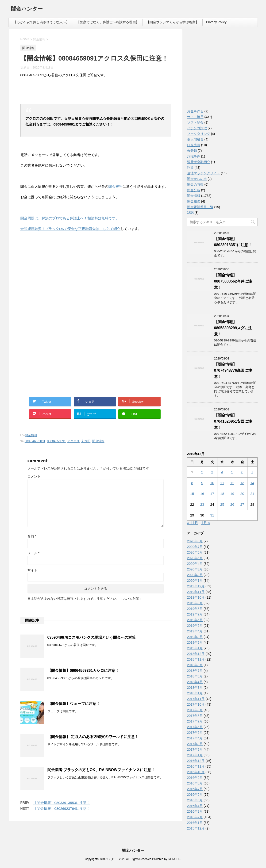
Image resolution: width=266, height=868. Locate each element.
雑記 (190, 213)
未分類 (192, 151)
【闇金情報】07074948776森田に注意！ (233, 370)
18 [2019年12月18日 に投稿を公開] (222, 494)
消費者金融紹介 (199, 162)
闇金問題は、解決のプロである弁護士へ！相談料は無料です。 (70, 218)
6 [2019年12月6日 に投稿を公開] (242, 472)
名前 (32, 536)
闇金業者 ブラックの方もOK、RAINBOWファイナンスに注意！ (101, 770)
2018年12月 (196, 654)
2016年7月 (195, 789)
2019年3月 (195, 637)
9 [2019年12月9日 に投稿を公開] (202, 483)
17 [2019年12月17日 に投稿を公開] (212, 494)
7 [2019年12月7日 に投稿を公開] (252, 472)
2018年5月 (195, 676)
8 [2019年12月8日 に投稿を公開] (192, 483)
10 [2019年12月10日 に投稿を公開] (212, 483)
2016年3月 (195, 811)
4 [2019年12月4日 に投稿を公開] (222, 472)
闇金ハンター (27, 9)
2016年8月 (195, 783)
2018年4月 (195, 682)
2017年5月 (195, 733)
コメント (34, 476)
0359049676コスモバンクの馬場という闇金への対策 (92, 637)
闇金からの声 (197, 179)
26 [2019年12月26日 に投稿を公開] (232, 504)
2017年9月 (195, 710)
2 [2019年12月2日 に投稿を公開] (202, 472)
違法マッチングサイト (204, 173)
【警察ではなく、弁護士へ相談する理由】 (108, 22)
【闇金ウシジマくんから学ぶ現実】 (173, 22)
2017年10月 (196, 704)
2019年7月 (195, 614)
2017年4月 (195, 738)
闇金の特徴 (195, 184)
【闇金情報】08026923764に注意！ (62, 809)
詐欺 (190, 168)
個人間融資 (195, 139)
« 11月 (193, 523)
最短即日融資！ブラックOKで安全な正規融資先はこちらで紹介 (71, 229)
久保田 (86, 441)
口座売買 (194, 145)
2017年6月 (195, 727)
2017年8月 (195, 716)
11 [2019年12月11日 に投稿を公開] (222, 483)
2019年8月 (195, 609)
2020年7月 (195, 547)
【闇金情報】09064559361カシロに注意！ (83, 671)
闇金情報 (31, 435)
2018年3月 (195, 688)
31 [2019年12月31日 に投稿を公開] (212, 515)
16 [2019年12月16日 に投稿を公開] (202, 494)
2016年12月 (196, 761)
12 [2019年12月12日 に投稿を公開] (232, 483)
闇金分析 (194, 190)
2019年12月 (196, 586)
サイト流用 (195, 117)
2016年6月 (195, 795)
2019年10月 (196, 597)
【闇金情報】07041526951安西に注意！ (233, 421)
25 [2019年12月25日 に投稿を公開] (222, 504)
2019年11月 (196, 592)
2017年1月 (195, 755)
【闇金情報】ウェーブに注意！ (74, 704)
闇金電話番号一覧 (200, 207)
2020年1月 (195, 581)
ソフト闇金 (195, 122)
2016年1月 (195, 823)
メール (33, 553)
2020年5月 (195, 558)
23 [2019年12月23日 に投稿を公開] (202, 504)
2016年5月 (195, 800)
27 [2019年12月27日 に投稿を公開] (242, 504)
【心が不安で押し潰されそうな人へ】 (41, 22)
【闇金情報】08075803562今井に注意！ (233, 281)
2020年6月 (195, 552)
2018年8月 (195, 665)
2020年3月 (195, 569)
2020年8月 (195, 541)
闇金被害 (116, 186)
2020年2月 (195, 575)
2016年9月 (195, 778)
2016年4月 (195, 806)
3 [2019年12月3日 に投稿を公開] (212, 472)
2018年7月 (195, 671)
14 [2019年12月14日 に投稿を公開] (252, 483)
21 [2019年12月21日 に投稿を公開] (252, 494)
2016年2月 (195, 817)
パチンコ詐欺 (197, 128)
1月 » (206, 523)
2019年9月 (195, 603)
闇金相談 (194, 201)
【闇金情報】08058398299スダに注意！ (233, 328)
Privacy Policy (216, 22)
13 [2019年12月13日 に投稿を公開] (242, 483)
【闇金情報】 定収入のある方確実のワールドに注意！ (93, 737)
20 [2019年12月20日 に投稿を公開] (242, 494)
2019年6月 (195, 620)
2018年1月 (195, 693)
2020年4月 (195, 564)
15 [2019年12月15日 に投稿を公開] (192, 494)
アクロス (73, 441)
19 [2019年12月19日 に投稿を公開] (232, 494)
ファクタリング (199, 134)
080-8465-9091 (35, 441)
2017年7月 (195, 721)
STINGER (174, 859)
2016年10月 (196, 772)
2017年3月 (195, 744)
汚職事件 (194, 156)
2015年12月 (196, 828)
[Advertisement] (56, 282)
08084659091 (56, 441)
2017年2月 (195, 749)
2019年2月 (195, 642)
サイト (32, 570)
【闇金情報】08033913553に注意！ (62, 803)
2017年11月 (196, 699)
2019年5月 (195, 626)
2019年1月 (195, 648)
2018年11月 (196, 659)
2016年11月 (196, 766)
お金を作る (195, 111)
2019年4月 (195, 631)
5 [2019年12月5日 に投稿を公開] (232, 472)
